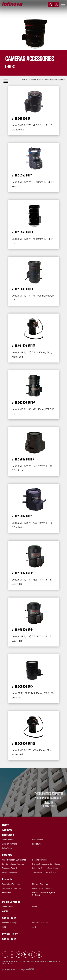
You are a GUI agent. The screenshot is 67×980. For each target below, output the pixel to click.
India (4, 927)
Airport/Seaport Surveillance (14, 860)
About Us (7, 830)
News (35, 907)
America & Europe (10, 923)
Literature (36, 844)
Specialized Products (11, 884)
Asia (34, 927)
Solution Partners (10, 844)
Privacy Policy (10, 934)
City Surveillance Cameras (13, 864)
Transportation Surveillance (44, 872)
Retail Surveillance (10, 872)
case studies (38, 840)
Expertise (7, 855)
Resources (8, 835)
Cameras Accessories (55, 80)
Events (5, 911)
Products (36, 80)
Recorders (7, 893)
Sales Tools (7, 848)
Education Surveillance (12, 868)
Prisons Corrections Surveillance (46, 864)
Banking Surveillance (41, 860)
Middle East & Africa (41, 923)
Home (25, 80)
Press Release (8, 907)
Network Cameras (40, 884)
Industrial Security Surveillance (45, 868)
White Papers (8, 840)
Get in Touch (9, 918)
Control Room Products (42, 888)
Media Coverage (11, 902)
